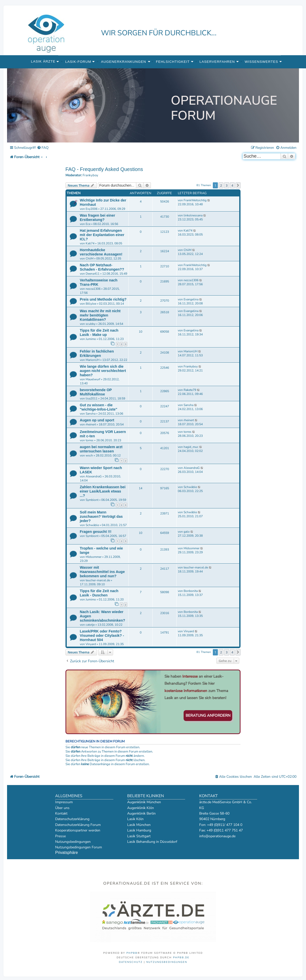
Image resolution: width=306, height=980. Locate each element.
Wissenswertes (261, 62)
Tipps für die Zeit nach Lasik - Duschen (99, 593)
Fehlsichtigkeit (173, 62)
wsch (89, 455)
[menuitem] (43, 148)
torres (90, 440)
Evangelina (191, 299)
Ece (88, 224)
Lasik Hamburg (139, 830)
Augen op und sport (97, 420)
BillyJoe (91, 304)
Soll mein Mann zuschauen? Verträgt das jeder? (101, 516)
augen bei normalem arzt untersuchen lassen (101, 449)
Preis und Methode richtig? (103, 299)
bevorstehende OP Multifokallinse (96, 392)
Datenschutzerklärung (72, 819)
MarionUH (93, 360)
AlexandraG (94, 476)
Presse (60, 836)
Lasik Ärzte (43, 61)
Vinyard (91, 644)
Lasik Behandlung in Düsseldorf (152, 842)
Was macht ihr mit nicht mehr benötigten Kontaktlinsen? (100, 315)
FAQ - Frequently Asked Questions (104, 169)
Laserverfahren (217, 62)
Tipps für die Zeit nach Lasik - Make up (99, 333)
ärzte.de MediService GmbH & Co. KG (226, 805)
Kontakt (61, 813)
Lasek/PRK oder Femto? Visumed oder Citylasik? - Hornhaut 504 (102, 636)
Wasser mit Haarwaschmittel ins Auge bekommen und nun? (102, 572)
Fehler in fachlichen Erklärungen (97, 353)
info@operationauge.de (217, 836)
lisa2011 (92, 398)
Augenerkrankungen (124, 62)
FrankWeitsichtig (195, 200)
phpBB (132, 953)
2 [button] (221, 185)
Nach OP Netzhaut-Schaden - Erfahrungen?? (102, 267)
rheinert (91, 424)
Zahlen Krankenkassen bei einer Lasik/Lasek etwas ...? (103, 491)
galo (187, 532)
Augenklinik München (144, 802)
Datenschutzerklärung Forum (78, 825)
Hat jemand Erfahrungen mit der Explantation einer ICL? (102, 235)
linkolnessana (193, 215)
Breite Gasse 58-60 (214, 813)
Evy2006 (92, 209)
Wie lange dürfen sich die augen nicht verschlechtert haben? (103, 371)
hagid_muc (191, 447)
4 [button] (232, 185)
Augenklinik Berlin (141, 813)
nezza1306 (93, 289)
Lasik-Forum (78, 62)
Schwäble (190, 487)
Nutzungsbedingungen (73, 842)
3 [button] (227, 185)
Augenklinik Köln (141, 808)
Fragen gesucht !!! (96, 532)
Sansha (91, 414)
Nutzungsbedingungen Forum (79, 847)
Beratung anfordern (208, 715)
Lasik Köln (135, 819)
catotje (90, 625)
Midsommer (94, 557)
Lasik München (139, 825)
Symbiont (92, 500)
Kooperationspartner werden (78, 830)
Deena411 (93, 274)
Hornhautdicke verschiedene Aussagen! (101, 252)
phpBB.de (181, 958)
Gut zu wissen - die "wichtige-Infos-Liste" (99, 407)
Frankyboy (90, 175)
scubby (91, 324)
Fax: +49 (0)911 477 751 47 (221, 830)
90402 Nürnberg (212, 819)
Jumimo (91, 339)
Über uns (62, 808)
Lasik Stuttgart (139, 836)
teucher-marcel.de (98, 580)
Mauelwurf (93, 379)
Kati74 (90, 243)
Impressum (64, 802)
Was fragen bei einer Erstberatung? (97, 218)
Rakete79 (190, 390)
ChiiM (90, 258)
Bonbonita (191, 591)
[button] (238, 185)
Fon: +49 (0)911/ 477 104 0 (221, 825)
